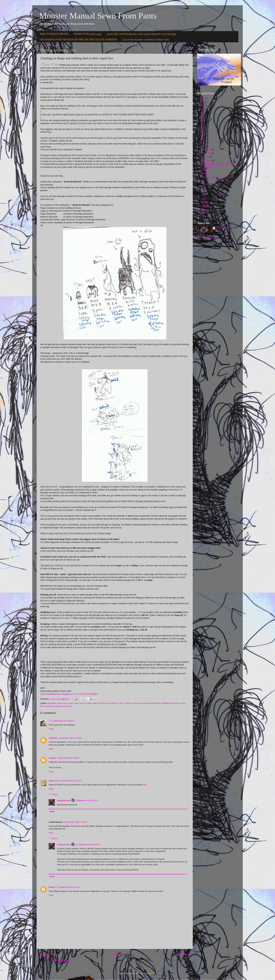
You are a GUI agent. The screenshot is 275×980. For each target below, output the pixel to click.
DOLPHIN (206, 173)
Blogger (152, 973)
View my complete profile (208, 236)
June (205, 191)
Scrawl (205, 170)
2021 (202, 113)
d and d (121, 703)
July (204, 188)
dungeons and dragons (151, 703)
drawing (129, 703)
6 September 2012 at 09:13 (71, 781)
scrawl (65, 706)
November (207, 153)
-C (50, 721)
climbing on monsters (108, 703)
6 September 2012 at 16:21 (87, 800)
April (205, 199)
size (70, 706)
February (206, 206)
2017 (202, 128)
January (206, 210)
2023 (202, 106)
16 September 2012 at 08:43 (88, 844)
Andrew (52, 758)
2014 (202, 139)
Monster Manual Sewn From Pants (98, 16)
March (205, 202)
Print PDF (50, 65)
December (207, 149)
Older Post (183, 954)
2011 (202, 214)
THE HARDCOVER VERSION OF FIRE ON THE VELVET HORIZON (78, 39)
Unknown (53, 738)
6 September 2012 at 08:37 (68, 758)
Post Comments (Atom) (62, 960)
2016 (202, 131)
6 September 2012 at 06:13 (63, 721)
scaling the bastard (53, 706)
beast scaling (93, 703)
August (206, 184)
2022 (202, 109)
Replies (55, 794)
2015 (202, 135)
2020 (202, 117)
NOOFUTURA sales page (88, 34)
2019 (202, 120)
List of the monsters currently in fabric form (146, 39)
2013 (202, 143)
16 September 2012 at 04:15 (75, 822)
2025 (202, 98)
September (207, 160)
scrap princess (64, 800)
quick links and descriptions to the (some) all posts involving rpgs (141, 34)
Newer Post (47, 954)
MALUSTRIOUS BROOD (54, 34)
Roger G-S (53, 781)
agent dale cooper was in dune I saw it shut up (66, 703)
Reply (51, 729)
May (204, 195)
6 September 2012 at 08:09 (70, 738)
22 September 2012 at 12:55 (68, 887)
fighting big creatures (171, 703)
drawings (137, 703)
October (206, 157)
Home (115, 954)
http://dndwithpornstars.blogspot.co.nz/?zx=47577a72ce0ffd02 (69, 694)
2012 (202, 146)
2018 (202, 124)
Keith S (52, 887)
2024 (202, 102)
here (145, 785)
